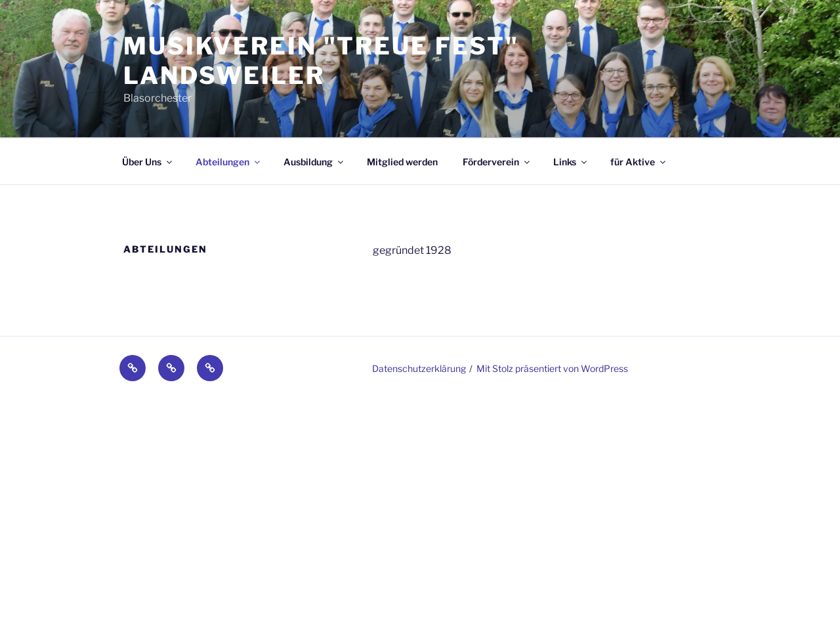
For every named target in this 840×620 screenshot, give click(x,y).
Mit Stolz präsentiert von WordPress (552, 368)
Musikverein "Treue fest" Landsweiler (321, 61)
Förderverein (497, 162)
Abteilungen (229, 162)
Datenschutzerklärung (419, 368)
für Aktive (639, 162)
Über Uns (148, 162)
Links (571, 162)
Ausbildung (314, 162)
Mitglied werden (402, 162)
